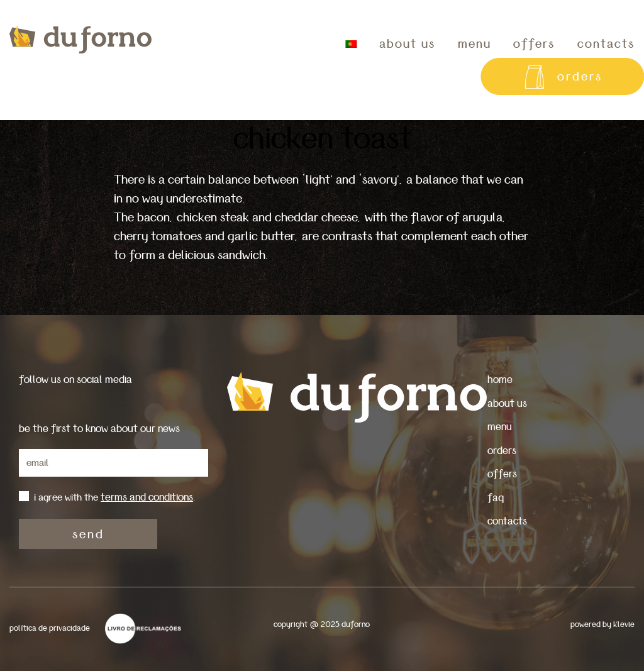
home (500, 380)
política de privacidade (50, 629)
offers (534, 44)
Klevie (624, 625)
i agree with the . (114, 497)
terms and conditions (147, 497)
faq (496, 498)
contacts (507, 521)
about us (407, 44)
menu (475, 44)
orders (502, 451)
